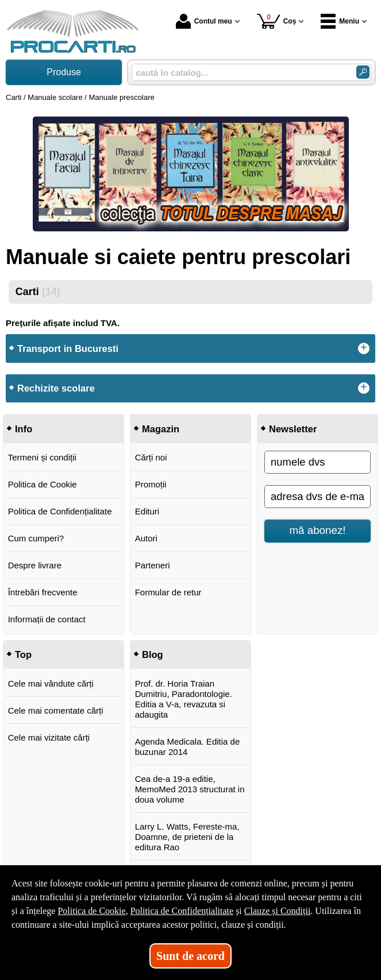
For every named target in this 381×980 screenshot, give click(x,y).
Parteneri (153, 565)
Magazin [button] (161, 429)
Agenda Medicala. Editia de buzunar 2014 (188, 747)
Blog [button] (153, 654)
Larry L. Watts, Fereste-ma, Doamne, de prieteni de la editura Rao (187, 837)
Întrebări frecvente (43, 592)
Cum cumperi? (36, 538)
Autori (146, 538)
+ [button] (364, 348)
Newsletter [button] (293, 429)
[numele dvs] (317, 462)
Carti (38, 292)
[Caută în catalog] (363, 72)
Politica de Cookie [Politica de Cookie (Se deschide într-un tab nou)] (91, 911)
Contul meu (204, 21)
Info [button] (24, 429)
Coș (277, 21)
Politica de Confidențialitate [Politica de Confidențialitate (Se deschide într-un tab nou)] (182, 911)
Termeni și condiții (42, 457)
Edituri (147, 511)
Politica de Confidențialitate (60, 511)
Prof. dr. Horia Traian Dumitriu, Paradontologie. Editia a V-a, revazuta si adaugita (184, 699)
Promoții (151, 484)
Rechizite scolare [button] (56, 388)
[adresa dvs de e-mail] (317, 497)
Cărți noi (151, 457)
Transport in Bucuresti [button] (68, 348)
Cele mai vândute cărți (51, 683)
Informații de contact (47, 619)
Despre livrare (35, 565)
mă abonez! (318, 530)
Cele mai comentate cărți (56, 710)
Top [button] (23, 654)
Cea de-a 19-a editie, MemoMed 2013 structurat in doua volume (190, 789)
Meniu (340, 21)
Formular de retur (168, 592)
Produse (64, 72)
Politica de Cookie (43, 484)
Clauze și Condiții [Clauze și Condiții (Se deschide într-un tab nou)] (278, 911)
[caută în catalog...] (239, 73)
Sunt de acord (190, 956)
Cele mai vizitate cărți (49, 737)
